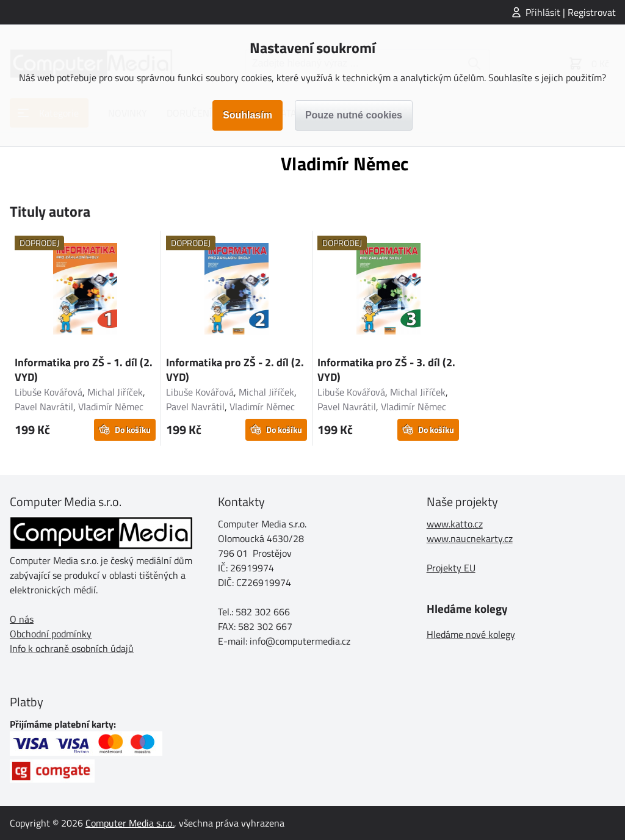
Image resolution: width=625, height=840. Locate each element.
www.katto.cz (455, 524)
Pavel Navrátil (44, 407)
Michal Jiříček (115, 392)
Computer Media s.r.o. (130, 823)
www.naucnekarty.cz (470, 538)
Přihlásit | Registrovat (571, 12)
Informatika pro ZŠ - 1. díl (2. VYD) (84, 370)
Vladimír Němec (111, 407)
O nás (22, 619)
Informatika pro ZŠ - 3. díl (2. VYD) (386, 370)
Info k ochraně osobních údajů (72, 648)
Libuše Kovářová (49, 392)
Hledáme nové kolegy (471, 634)
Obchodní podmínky (51, 634)
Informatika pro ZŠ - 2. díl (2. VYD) (235, 370)
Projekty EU (451, 568)
